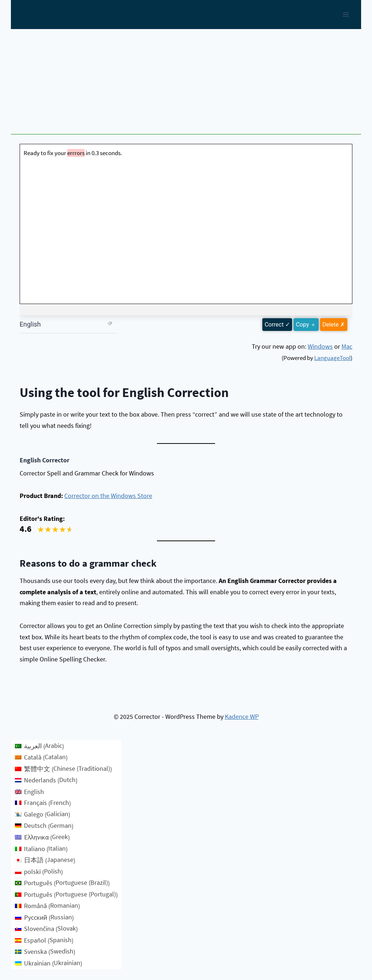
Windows (320, 346)
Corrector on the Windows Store (108, 496)
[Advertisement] (186, 84)
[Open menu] (346, 14)
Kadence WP (242, 716)
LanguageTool (332, 358)
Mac (347, 346)
